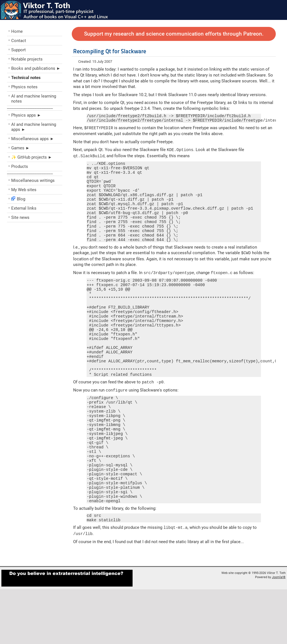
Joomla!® (279, 632)
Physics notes (24, 87)
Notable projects (27, 59)
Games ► (20, 148)
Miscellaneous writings (33, 180)
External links (24, 208)
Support (18, 50)
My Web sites (24, 190)
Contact (19, 41)
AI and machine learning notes (34, 99)
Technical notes (26, 78)
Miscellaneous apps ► (33, 139)
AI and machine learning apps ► (34, 127)
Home (17, 31)
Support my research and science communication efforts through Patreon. (174, 34)
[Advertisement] (41, 265)
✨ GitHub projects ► (32, 157)
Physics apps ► (26, 115)
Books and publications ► (36, 68)
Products (20, 166)
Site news (20, 217)
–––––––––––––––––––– (30, 108)
